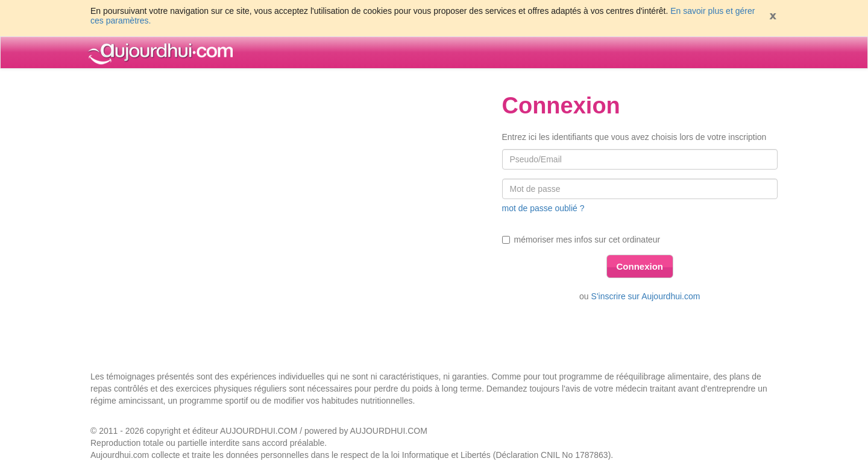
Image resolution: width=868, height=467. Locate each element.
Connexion (640, 266)
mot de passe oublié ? (543, 208)
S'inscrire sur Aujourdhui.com (646, 296)
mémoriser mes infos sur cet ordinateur (581, 240)
